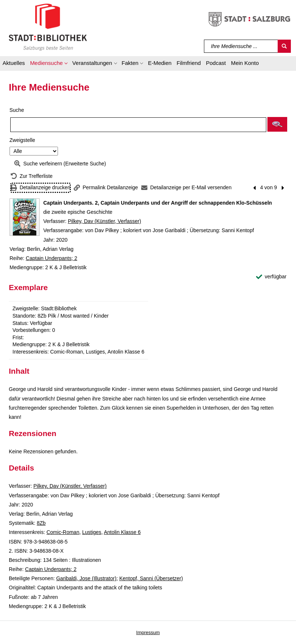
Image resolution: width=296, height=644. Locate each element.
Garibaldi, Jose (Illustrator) (86, 578)
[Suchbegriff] (241, 46)
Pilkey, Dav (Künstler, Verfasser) (105, 221)
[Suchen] (284, 46)
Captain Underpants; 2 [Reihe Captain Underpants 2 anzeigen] (51, 258)
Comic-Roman (63, 532)
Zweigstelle (22, 140)
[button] (49, 64)
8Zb (41, 523)
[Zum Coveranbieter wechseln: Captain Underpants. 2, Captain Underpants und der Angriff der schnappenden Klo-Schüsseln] (25, 217)
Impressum (148, 632)
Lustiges (92, 532)
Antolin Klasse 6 (122, 532)
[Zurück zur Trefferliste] (32, 176)
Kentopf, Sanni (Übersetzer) (151, 578)
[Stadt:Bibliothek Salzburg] (48, 27)
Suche (17, 110)
